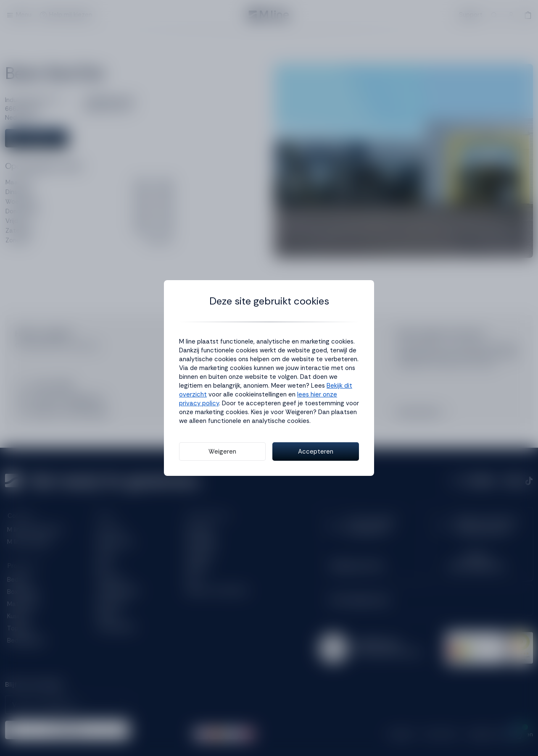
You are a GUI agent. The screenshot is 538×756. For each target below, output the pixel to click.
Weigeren (222, 451)
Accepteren (316, 451)
